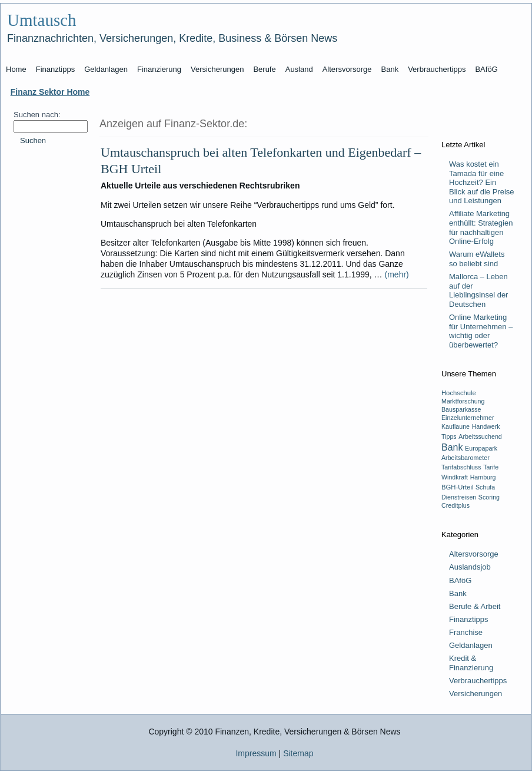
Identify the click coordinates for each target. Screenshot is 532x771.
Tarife (491, 467)
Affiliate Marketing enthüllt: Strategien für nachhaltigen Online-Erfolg (481, 227)
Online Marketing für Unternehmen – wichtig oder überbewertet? (481, 331)
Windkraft (455, 477)
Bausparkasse (461, 409)
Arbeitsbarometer (465, 458)
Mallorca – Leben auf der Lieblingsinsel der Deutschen (478, 290)
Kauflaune (455, 426)
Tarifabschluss (461, 467)
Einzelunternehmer (468, 418)
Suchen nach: (37, 115)
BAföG (460, 580)
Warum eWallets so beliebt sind (477, 259)
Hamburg (483, 477)
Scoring (489, 497)
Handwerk (486, 426)
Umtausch (42, 20)
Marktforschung (463, 401)
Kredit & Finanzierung (471, 663)
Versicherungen (476, 694)
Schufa (485, 487)
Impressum (256, 753)
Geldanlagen (471, 645)
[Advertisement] (50, 339)
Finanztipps (468, 619)
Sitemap (298, 753)
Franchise (466, 632)
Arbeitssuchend (480, 436)
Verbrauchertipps (478, 681)
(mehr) (397, 274)
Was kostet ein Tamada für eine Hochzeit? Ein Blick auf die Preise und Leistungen (482, 182)
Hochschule (459, 393)
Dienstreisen (459, 497)
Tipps (449, 436)
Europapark (481, 448)
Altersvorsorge (474, 554)
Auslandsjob (470, 567)
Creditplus (455, 505)
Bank (452, 447)
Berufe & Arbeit (475, 606)
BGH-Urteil (457, 487)
